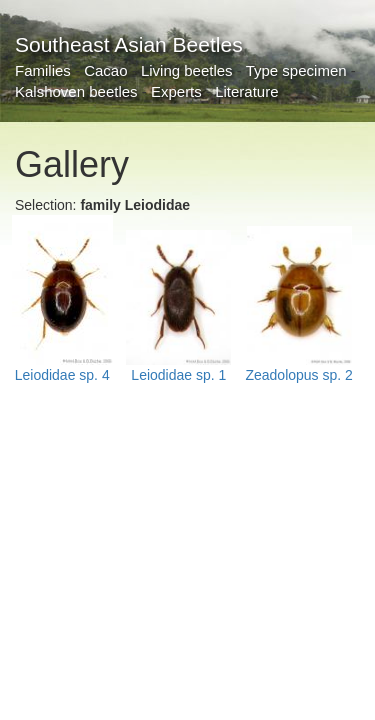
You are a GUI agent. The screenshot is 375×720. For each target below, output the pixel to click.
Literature (246, 91)
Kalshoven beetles (76, 91)
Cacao (105, 70)
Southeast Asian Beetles (129, 44)
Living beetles (187, 70)
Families (43, 70)
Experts (176, 91)
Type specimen (296, 70)
